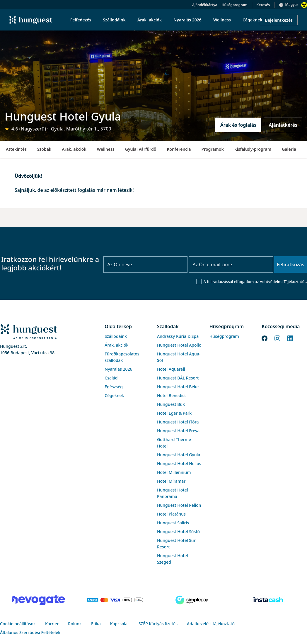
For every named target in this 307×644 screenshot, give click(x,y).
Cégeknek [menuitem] (253, 20)
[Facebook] (265, 338)
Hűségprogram (235, 5)
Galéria (289, 149)
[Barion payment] (115, 600)
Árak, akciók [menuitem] (150, 20)
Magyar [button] (292, 5)
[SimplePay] (192, 600)
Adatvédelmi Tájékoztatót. (283, 282)
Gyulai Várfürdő (141, 149)
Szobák (44, 149)
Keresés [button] (263, 5)
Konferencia (179, 149)
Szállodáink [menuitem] (114, 20)
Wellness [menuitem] (222, 20)
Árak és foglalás (238, 125)
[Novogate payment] (38, 600)
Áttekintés (16, 149)
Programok (213, 149)
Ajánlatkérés (283, 125)
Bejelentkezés (279, 20)
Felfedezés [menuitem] (81, 20)
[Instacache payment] (269, 600)
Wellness (106, 149)
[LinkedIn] (290, 338)
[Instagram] (277, 338)
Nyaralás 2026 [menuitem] (187, 20)
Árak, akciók (74, 149)
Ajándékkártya (205, 5)
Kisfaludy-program (253, 149)
